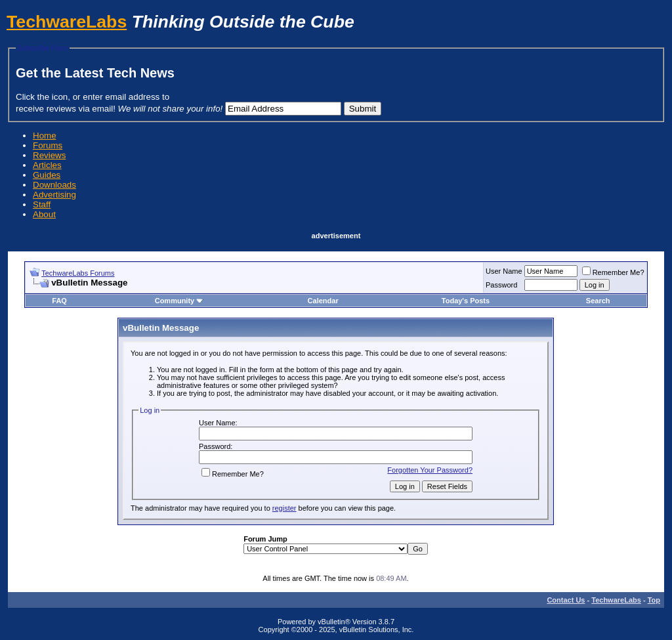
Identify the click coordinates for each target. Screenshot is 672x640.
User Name (504, 271)
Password (501, 285)
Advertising (54, 195)
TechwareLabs (67, 22)
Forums (48, 145)
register (284, 508)
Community (179, 301)
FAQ (59, 301)
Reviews (49, 155)
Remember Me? (613, 272)
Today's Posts (466, 301)
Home (45, 136)
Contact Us (566, 600)
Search (598, 301)
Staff (42, 204)
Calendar (323, 301)
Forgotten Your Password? (430, 470)
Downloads (54, 185)
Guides (47, 175)
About (44, 214)
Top (654, 600)
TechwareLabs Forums (78, 273)
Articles (47, 165)
